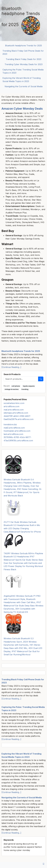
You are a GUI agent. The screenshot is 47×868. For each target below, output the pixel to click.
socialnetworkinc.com (14, 403)
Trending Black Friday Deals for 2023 (23, 59)
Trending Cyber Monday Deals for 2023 (24, 64)
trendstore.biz (10, 424)
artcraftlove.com (11, 406)
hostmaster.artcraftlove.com (17, 431)
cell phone (16, 386)
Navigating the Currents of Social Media (24, 86)
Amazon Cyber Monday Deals (22, 109)
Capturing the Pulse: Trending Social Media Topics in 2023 (23, 71)
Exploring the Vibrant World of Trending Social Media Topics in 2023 (22, 80)
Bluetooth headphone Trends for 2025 (23, 46)
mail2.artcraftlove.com (14, 428)
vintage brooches (12, 389)
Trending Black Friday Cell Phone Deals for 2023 (23, 52)
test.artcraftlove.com (13, 434)
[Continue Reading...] (11, 367)
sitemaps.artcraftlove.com (16, 413)
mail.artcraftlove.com (14, 410)
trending (25, 389)
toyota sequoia (29, 386)
